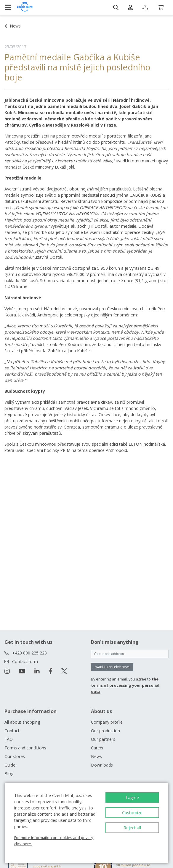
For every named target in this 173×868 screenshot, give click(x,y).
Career (97, 748)
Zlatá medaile (17, 268)
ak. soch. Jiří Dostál (89, 226)
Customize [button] (132, 813)
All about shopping (22, 722)
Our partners (103, 739)
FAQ (9, 739)
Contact (12, 731)
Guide (10, 765)
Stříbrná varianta (56, 281)
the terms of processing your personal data (125, 685)
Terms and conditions (25, 748)
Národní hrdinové (131, 100)
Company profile (107, 722)
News (96, 756)
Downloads (102, 765)
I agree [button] (132, 797)
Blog (9, 774)
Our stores (15, 756)
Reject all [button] (132, 828)
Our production (105, 731)
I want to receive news (112, 667)
